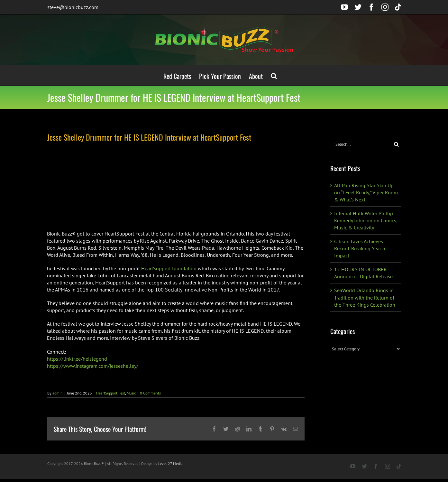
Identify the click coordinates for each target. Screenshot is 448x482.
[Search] (396, 144)
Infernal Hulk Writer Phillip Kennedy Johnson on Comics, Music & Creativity (366, 220)
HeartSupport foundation (169, 268)
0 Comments (150, 393)
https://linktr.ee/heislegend (77, 359)
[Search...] (361, 144)
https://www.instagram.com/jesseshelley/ (93, 366)
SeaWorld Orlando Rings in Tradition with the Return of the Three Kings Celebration (365, 297)
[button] (274, 75)
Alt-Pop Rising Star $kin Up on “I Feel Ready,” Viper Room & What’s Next (366, 192)
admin (58, 393)
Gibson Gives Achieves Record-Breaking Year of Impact (361, 248)
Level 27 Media (170, 463)
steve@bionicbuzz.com (73, 7)
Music (131, 393)
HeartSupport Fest (111, 393)
